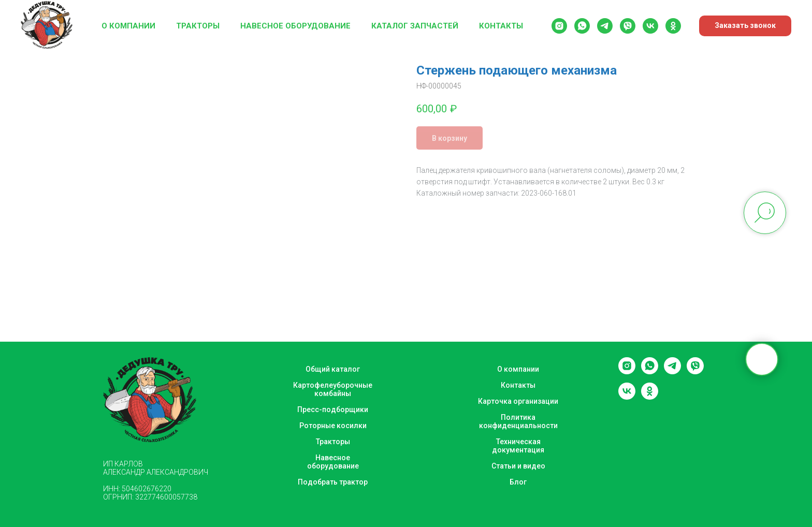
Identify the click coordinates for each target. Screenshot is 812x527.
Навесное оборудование (295, 26)
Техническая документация (518, 446)
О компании (128, 26)
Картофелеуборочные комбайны (333, 389)
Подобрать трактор (333, 482)
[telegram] (605, 26)
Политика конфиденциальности (518, 421)
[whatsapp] (582, 26)
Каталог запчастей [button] (415, 26)
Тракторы (198, 26)
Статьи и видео (518, 466)
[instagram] (559, 26)
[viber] (628, 26)
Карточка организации (518, 401)
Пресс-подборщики (333, 409)
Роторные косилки (333, 426)
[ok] (673, 26)
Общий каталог (333, 369)
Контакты (501, 26)
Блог (518, 482)
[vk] (650, 26)
